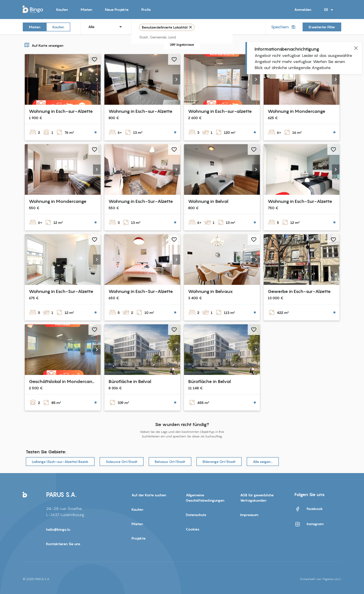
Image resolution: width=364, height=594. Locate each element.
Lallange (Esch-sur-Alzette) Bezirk (60, 462)
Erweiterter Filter (322, 27)
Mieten (86, 9)
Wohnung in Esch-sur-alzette (220, 111)
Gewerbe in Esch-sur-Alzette (299, 291)
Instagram (309, 524)
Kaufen (62, 9)
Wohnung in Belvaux (211, 291)
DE (329, 10)
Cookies (193, 529)
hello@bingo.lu (58, 529)
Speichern (284, 27)
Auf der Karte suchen (149, 495)
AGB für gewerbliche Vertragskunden (257, 498)
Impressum (249, 515)
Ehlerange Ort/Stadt (219, 462)
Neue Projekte (117, 9)
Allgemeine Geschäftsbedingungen (205, 498)
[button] (97, 79)
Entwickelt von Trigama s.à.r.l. (321, 579)
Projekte (139, 538)
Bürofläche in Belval (130, 381)
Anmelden (303, 9)
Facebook (309, 509)
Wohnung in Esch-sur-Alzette (61, 111)
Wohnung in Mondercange (297, 111)
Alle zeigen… (263, 462)
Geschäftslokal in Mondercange (63, 381)
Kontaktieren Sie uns (63, 544)
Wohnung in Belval (208, 201)
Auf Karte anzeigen (43, 45)
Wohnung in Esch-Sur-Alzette (141, 201)
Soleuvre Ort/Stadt (122, 462)
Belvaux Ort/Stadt (170, 462)
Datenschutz (196, 515)
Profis (146, 9)
